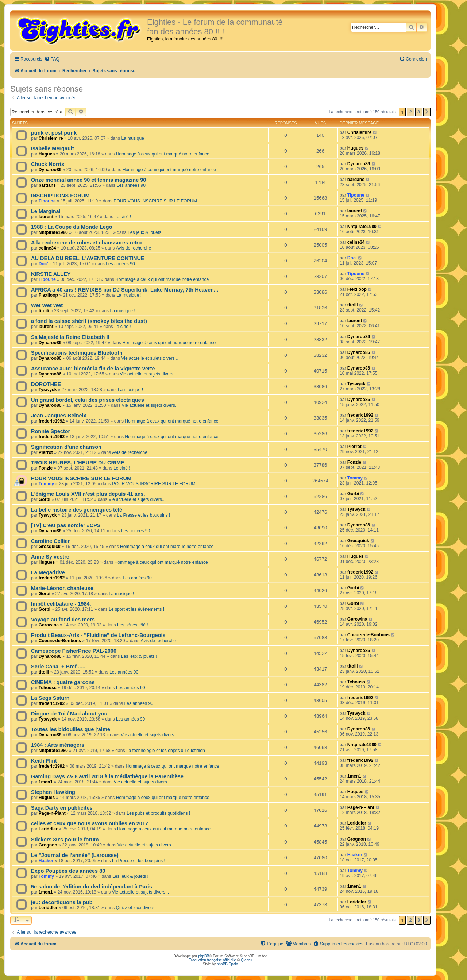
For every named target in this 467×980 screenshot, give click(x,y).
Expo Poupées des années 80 (68, 871)
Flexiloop (48, 295)
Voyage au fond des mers (63, 620)
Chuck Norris (48, 164)
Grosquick (50, 547)
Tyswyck (48, 390)
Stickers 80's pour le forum (65, 840)
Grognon (48, 845)
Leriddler (48, 829)
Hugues (47, 154)
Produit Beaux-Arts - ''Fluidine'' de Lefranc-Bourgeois (98, 635)
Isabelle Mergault (53, 148)
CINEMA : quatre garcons (63, 682)
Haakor (46, 861)
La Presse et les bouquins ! (144, 515)
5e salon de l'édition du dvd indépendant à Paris (92, 887)
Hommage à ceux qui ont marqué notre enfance (163, 154)
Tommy (46, 484)
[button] (427, 112)
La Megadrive (48, 572)
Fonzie (46, 468)
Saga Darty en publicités (62, 808)
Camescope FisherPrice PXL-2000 (74, 651)
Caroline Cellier (51, 541)
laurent (46, 217)
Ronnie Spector (51, 431)
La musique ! (134, 138)
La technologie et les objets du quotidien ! (167, 751)
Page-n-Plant (52, 813)
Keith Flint (44, 761)
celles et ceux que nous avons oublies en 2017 (90, 823)
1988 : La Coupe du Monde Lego (72, 227)
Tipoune (47, 201)
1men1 (46, 782)
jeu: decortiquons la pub (62, 902)
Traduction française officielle (213, 960)
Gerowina (49, 625)
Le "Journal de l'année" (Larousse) (75, 855)
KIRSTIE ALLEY (51, 274)
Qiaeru (246, 960)
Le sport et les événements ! (136, 609)
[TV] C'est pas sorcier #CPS (66, 525)
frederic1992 (52, 421)
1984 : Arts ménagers (58, 745)
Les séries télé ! (133, 625)
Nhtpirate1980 (53, 232)
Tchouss (48, 688)
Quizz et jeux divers (135, 908)
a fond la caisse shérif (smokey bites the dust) (89, 321)
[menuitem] (52, 59)
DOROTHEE (46, 384)
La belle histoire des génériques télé (77, 510)
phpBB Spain (227, 964)
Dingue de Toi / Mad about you (69, 714)
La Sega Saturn (50, 698)
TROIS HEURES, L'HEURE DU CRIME (78, 463)
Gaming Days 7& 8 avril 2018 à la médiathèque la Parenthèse (107, 776)
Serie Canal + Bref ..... (58, 667)
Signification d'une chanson (66, 447)
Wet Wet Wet (47, 305)
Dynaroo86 (50, 170)
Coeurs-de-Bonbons (60, 641)
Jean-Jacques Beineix (59, 416)
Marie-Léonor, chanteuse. (63, 588)
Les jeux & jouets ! (146, 232)
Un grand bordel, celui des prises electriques (88, 400)
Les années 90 (131, 185)
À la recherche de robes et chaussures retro (86, 243)
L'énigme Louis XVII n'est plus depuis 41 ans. (88, 494)
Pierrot (46, 452)
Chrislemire (51, 138)
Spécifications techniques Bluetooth (77, 353)
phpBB (204, 956)
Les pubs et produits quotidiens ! (158, 813)
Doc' (43, 264)
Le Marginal (46, 211)
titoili (44, 311)
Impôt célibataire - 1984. (61, 604)
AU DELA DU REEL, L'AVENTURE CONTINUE (88, 258)
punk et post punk (54, 133)
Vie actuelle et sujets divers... (150, 358)
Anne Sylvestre (50, 557)
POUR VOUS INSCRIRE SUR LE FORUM (155, 201)
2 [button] (410, 112)
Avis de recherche (134, 248)
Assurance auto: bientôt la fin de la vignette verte (93, 369)
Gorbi (45, 499)
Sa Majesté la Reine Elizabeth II (70, 337)
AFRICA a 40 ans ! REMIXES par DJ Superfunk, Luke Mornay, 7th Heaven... (125, 290)
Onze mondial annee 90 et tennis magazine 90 (88, 180)
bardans (47, 185)
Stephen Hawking (53, 792)
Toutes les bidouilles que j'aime (71, 729)
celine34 (47, 248)
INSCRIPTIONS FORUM (60, 196)
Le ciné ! (123, 217)
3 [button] (419, 112)
